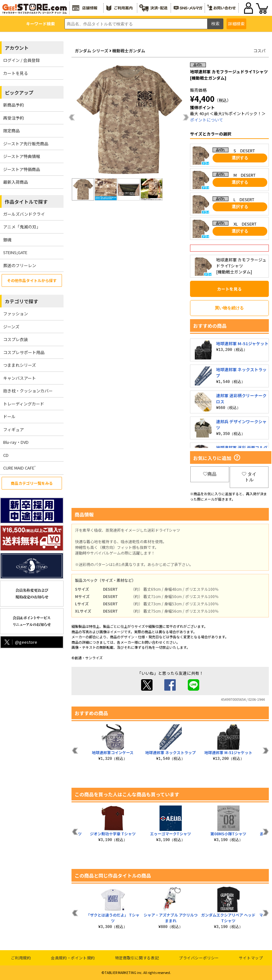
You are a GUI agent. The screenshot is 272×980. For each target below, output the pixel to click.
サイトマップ (251, 958)
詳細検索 (236, 24)
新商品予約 (14, 105)
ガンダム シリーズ (92, 51)
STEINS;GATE (15, 252)
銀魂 (7, 240)
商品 (210, 474)
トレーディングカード (24, 404)
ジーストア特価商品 (22, 169)
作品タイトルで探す (26, 202)
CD (6, 455)
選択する (240, 158)
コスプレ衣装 (16, 339)
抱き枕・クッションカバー (28, 391)
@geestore (20, 642)
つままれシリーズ (20, 365)
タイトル (249, 477)
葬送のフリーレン (20, 265)
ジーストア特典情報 (22, 156)
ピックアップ (19, 92)
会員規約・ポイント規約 (73, 958)
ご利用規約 (21, 958)
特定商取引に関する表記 (137, 958)
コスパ (259, 51)
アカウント (17, 48)
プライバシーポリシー (199, 958)
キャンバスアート (20, 378)
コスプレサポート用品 (24, 352)
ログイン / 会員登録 (21, 60)
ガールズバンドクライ (24, 214)
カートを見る (16, 73)
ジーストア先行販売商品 (26, 144)
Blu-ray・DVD (16, 442)
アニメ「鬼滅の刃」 (22, 227)
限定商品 (11, 131)
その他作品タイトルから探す (32, 280)
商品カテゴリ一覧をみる (32, 483)
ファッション (16, 314)
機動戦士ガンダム (129, 51)
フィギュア (14, 429)
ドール (9, 416)
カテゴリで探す (21, 301)
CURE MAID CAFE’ (19, 468)
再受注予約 (14, 118)
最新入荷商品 (16, 182)
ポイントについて (207, 120)
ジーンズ (11, 327)
